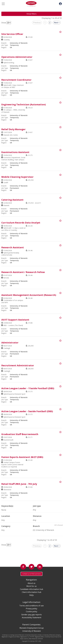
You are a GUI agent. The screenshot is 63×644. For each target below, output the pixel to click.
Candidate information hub (32, 589)
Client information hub (32, 592)
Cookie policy (32, 611)
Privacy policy (31, 609)
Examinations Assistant (15, 152)
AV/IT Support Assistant (15, 320)
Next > (57, 23)
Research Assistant (13, 247)
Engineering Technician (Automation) (24, 104)
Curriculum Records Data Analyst (21, 223)
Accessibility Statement (32, 617)
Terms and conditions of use (31, 606)
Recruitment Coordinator (16, 80)
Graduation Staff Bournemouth (20, 434)
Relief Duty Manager (13, 129)
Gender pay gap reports (31, 615)
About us (31, 583)
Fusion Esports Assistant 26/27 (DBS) (22, 457)
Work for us (31, 586)
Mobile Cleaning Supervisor (17, 177)
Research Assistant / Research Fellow (23, 272)
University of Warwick (45, 530)
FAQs (31, 595)
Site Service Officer (12, 34)
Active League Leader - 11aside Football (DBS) (28, 388)
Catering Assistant (12, 200)
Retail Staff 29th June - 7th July (19, 484)
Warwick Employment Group (32, 628)
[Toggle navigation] (3, 4)
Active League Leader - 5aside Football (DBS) (27, 411)
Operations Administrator (17, 57)
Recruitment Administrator (18, 365)
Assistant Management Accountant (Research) (29, 295)
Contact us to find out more (31, 574)
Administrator (10, 343)
